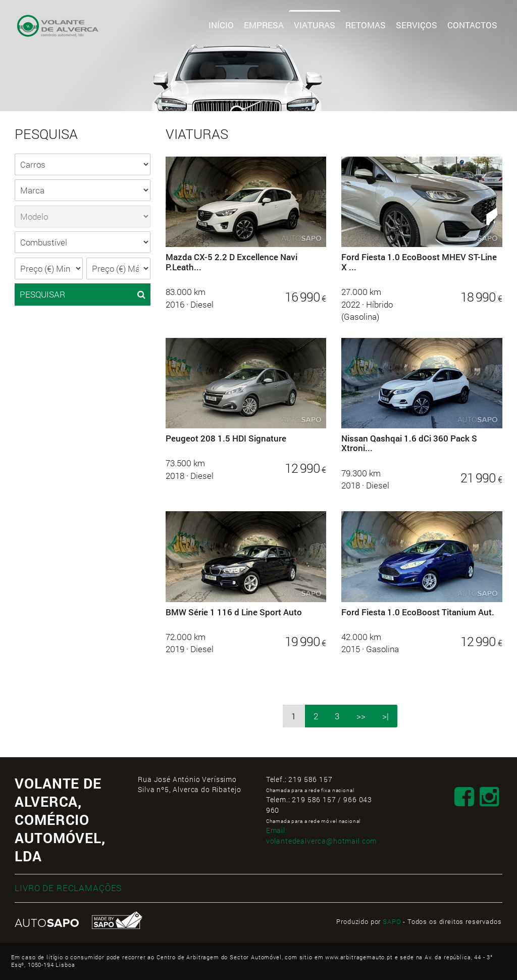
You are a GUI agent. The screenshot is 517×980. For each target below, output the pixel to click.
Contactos (472, 25)
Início (221, 25)
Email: (322, 835)
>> (361, 716)
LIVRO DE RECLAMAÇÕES (68, 888)
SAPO (392, 921)
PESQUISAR (83, 295)
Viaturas (315, 25)
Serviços (417, 25)
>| (385, 716)
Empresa (264, 25)
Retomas (366, 25)
